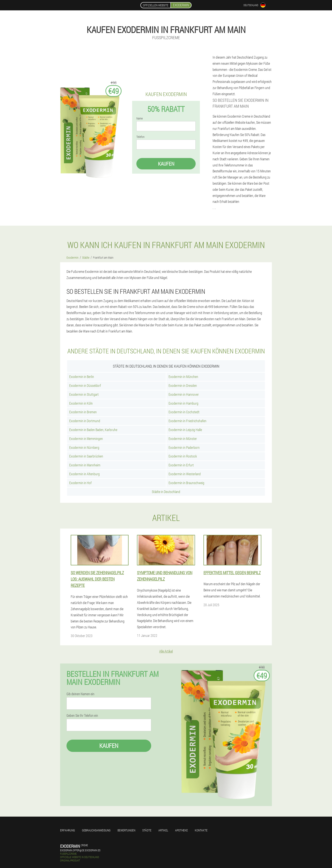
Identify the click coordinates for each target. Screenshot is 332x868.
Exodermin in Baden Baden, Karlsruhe (93, 430)
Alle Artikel (166, 651)
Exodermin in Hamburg (183, 403)
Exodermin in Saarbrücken (86, 456)
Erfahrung (68, 830)
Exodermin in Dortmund (85, 421)
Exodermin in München (183, 377)
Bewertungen (126, 830)
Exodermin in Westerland (185, 474)
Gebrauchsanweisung (96, 830)
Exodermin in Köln (81, 403)
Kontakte (201, 830)
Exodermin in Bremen (83, 412)
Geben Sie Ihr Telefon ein (82, 716)
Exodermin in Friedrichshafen (187, 421)
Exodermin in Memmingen (86, 439)
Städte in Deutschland (166, 492)
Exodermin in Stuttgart (84, 394)
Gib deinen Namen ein (80, 694)
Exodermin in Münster (183, 439)
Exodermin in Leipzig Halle (185, 430)
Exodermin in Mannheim (85, 465)
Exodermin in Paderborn (184, 447)
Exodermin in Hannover (184, 394)
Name (140, 118)
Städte (147, 830)
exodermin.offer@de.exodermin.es (80, 850)
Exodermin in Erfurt (181, 465)
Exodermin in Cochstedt (184, 412)
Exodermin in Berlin (82, 377)
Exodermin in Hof (80, 483)
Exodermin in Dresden (183, 385)
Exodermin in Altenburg (84, 474)
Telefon (140, 137)
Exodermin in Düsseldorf (85, 385)
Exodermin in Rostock (183, 456)
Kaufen (166, 164)
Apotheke (181, 830)
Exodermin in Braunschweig (186, 483)
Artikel (163, 830)
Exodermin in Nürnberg (84, 447)
